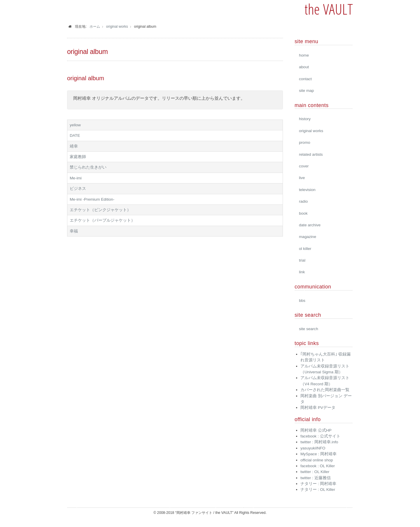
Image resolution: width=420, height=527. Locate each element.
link (302, 272)
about (304, 67)
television (307, 190)
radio (303, 201)
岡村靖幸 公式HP (316, 430)
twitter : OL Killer (315, 472)
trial (302, 260)
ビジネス (78, 189)
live (302, 178)
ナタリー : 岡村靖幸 (318, 484)
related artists (311, 154)
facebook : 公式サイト (320, 436)
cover (304, 166)
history (305, 119)
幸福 (74, 231)
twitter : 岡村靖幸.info (319, 442)
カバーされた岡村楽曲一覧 (325, 390)
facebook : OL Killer (318, 466)
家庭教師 (78, 157)
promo (305, 142)
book (303, 213)
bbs (302, 301)
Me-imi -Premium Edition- (92, 199)
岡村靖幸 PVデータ (318, 408)
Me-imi (76, 178)
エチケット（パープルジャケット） (102, 220)
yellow (75, 125)
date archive (310, 225)
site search (309, 329)
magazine (308, 237)
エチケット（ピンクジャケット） (100, 210)
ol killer (305, 249)
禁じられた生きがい (88, 167)
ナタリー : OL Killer (318, 490)
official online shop (317, 460)
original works (311, 131)
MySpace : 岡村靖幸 (318, 454)
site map (306, 91)
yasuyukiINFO (313, 448)
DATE (75, 135)
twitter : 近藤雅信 (316, 478)
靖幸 (74, 146)
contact (305, 79)
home (304, 55)
